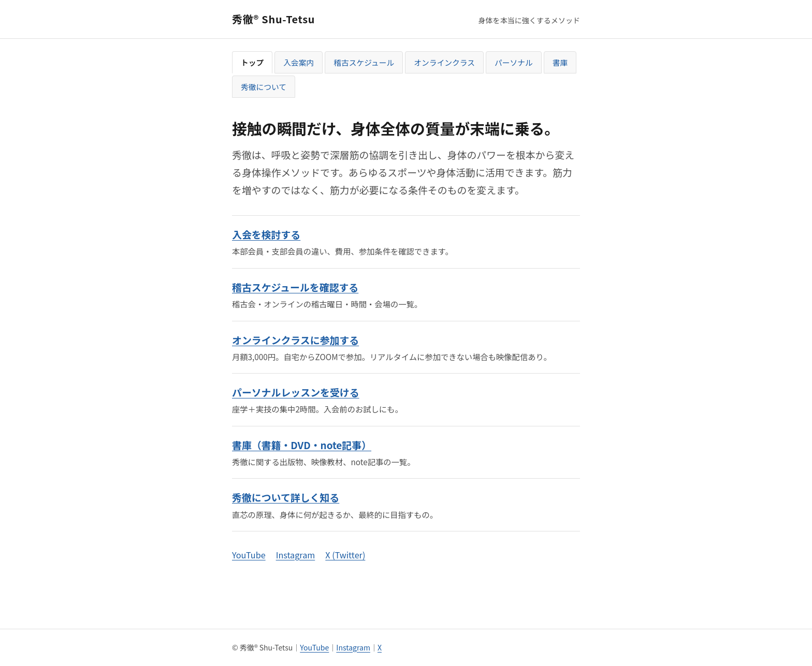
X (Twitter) (345, 555)
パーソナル (514, 62)
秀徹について (264, 87)
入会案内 (299, 62)
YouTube (249, 555)
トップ (252, 62)
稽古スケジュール (364, 62)
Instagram (296, 555)
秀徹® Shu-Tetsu (273, 19)
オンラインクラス (444, 62)
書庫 (560, 62)
